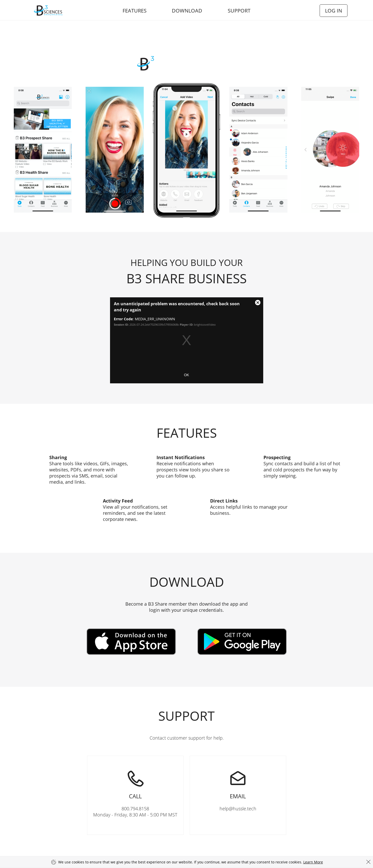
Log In (334, 11)
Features (135, 11)
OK (186, 375)
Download (187, 11)
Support (239, 11)
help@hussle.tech (238, 784)
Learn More (313, 862)
